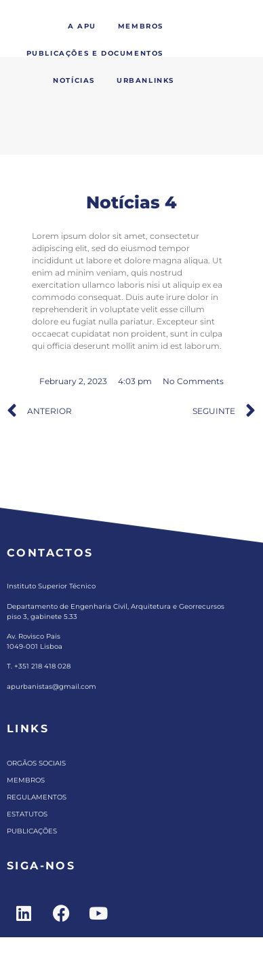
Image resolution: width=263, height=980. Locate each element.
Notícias (74, 80)
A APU (82, 26)
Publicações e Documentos (95, 53)
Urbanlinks (145, 80)
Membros (141, 26)
